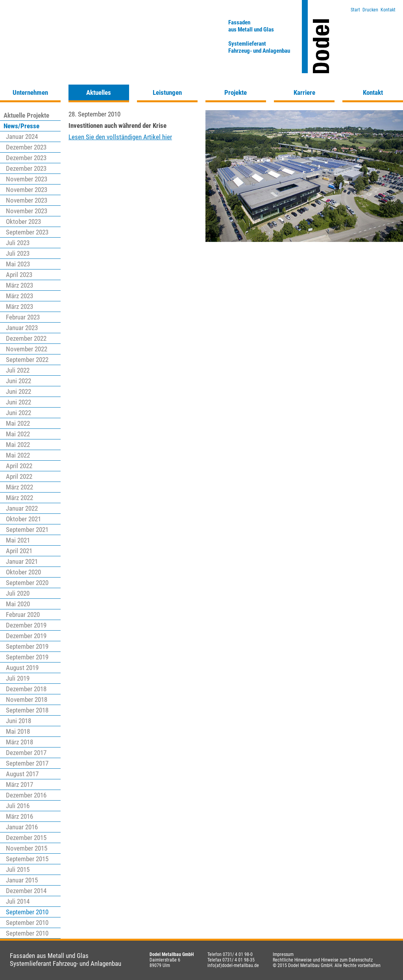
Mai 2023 (18, 264)
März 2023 (19, 285)
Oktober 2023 (23, 221)
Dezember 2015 (26, 838)
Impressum (283, 954)
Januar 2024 (22, 137)
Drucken (370, 10)
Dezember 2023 (26, 147)
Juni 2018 (18, 721)
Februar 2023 (23, 317)
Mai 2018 (18, 731)
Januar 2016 (22, 827)
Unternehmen (30, 92)
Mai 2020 (18, 604)
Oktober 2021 (23, 519)
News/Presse (21, 126)
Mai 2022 (18, 423)
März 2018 (19, 742)
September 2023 (27, 232)
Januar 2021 (22, 561)
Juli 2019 (18, 678)
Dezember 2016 (26, 795)
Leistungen (167, 92)
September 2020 (27, 583)
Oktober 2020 (23, 572)
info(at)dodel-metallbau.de (233, 965)
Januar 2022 (22, 508)
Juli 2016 (18, 806)
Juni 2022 (18, 381)
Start (355, 10)
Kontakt (388, 10)
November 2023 (27, 179)
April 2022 (19, 466)
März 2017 (19, 784)
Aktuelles (99, 92)
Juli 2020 (18, 593)
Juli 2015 (18, 869)
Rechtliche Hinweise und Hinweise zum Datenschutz (323, 960)
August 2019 (22, 668)
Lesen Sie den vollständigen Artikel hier (120, 137)
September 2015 (27, 859)
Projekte (236, 92)
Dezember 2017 (26, 753)
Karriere (304, 92)
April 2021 (19, 551)
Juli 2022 (18, 370)
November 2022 (27, 349)
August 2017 (22, 774)
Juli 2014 (18, 901)
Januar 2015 (22, 880)
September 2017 (27, 763)
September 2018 (27, 710)
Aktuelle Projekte (26, 115)
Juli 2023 (18, 243)
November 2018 (27, 699)
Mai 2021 (18, 540)
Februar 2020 (23, 615)
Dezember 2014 (26, 891)
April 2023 (19, 275)
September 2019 (27, 646)
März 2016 (19, 816)
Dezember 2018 (26, 689)
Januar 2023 (22, 328)
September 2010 (27, 912)
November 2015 (27, 848)
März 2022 (19, 487)
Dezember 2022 (26, 338)
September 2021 (27, 530)
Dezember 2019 (26, 625)
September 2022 (27, 360)
